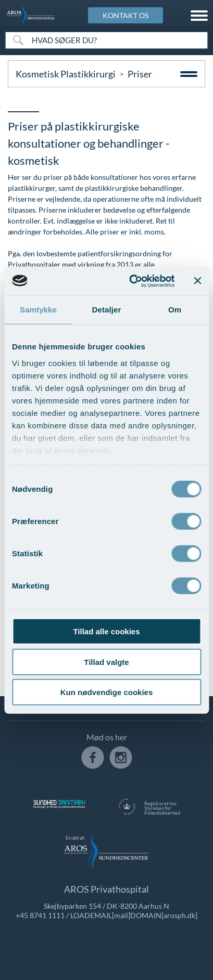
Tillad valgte (106, 662)
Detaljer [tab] (107, 310)
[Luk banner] (197, 281)
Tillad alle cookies (106, 631)
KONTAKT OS (126, 15)
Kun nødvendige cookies (107, 692)
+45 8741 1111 (40, 915)
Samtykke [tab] (38, 310)
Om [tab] (175, 310)
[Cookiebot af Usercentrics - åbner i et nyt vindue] (131, 281)
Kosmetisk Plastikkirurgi (66, 74)
